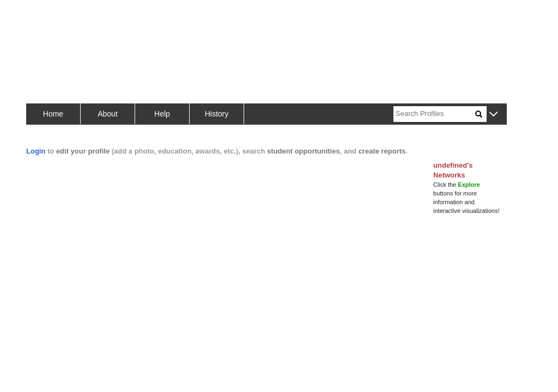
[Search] (434, 114)
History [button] (217, 114)
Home (53, 114)
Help (162, 114)
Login (36, 151)
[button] (493, 115)
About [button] (108, 114)
